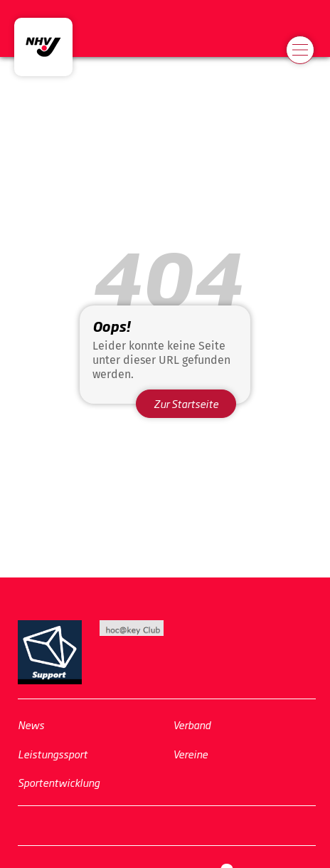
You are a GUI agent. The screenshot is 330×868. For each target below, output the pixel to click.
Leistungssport (53, 754)
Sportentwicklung (59, 782)
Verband (192, 725)
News (31, 725)
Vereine (190, 754)
